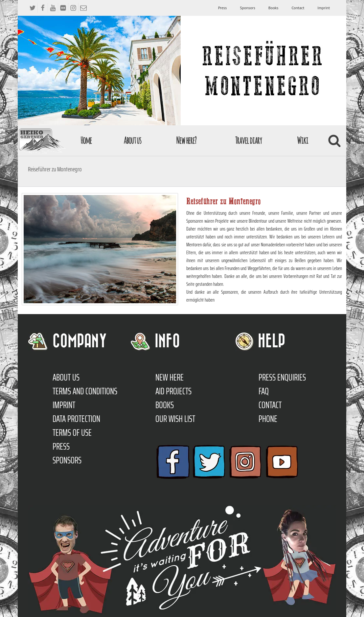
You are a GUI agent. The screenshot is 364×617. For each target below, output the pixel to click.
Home (86, 140)
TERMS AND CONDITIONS (85, 391)
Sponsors (247, 8)
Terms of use (72, 432)
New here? (186, 140)
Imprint (324, 8)
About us (132, 140)
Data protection (76, 419)
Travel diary (248, 140)
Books (273, 8)
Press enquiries (282, 377)
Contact (298, 8)
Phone (268, 419)
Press (223, 8)
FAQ (264, 391)
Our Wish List (175, 419)
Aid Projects (173, 391)
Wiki (303, 140)
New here (170, 377)
